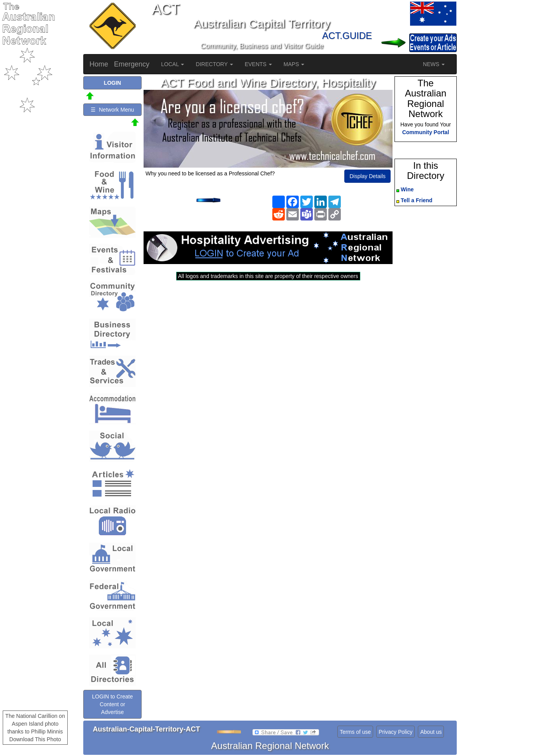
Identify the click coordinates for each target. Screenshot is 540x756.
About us (431, 732)
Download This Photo (35, 739)
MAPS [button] (294, 64)
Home (99, 64)
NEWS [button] (434, 64)
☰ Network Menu (112, 110)
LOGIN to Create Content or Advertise (112, 704)
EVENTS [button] (258, 64)
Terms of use (355, 732)
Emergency (132, 64)
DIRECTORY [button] (214, 64)
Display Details (367, 176)
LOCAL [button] (173, 64)
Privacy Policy (395, 732)
